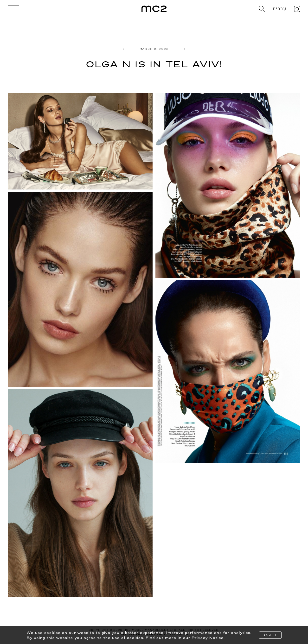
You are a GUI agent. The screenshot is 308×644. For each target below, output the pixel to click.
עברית (279, 9)
